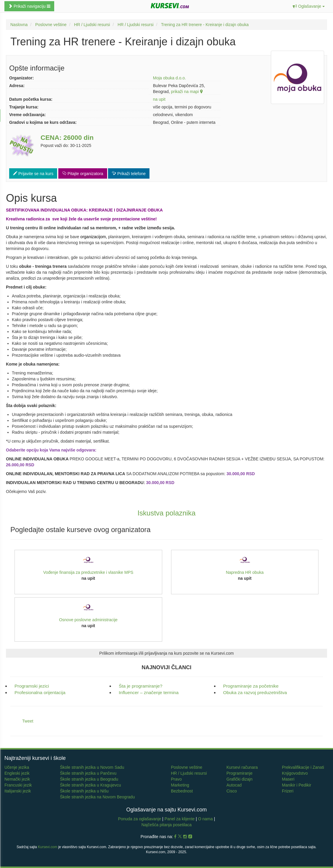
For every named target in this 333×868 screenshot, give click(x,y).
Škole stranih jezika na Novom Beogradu (98, 797)
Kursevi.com (48, 847)
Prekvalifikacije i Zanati (303, 767)
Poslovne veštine (187, 767)
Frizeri (288, 791)
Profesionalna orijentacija (40, 692)
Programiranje (239, 773)
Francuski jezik (18, 785)
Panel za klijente (180, 819)
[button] (309, 6)
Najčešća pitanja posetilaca (167, 825)
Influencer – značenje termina (149, 692)
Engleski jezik (17, 773)
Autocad (234, 785)
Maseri (288, 779)
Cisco (232, 791)
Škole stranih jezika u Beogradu (89, 779)
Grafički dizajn (239, 779)
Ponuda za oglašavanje (140, 819)
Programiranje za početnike (251, 686)
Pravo (177, 779)
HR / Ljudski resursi (189, 773)
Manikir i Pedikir (297, 785)
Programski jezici (32, 686)
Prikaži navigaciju (29, 6)
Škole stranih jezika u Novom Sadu (92, 767)
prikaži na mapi (186, 92)
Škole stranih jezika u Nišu (84, 791)
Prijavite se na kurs (33, 174)
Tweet (28, 721)
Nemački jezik (17, 779)
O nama (205, 819)
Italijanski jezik (18, 791)
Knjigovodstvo (295, 773)
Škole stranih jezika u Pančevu (88, 773)
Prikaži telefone (129, 174)
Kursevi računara (242, 767)
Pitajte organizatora (83, 174)
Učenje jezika (17, 767)
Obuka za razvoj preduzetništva (255, 692)
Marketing (180, 785)
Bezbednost (182, 791)
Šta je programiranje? (140, 686)
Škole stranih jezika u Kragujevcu (91, 785)
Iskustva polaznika (166, 513)
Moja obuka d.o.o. (169, 78)
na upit (159, 99)
